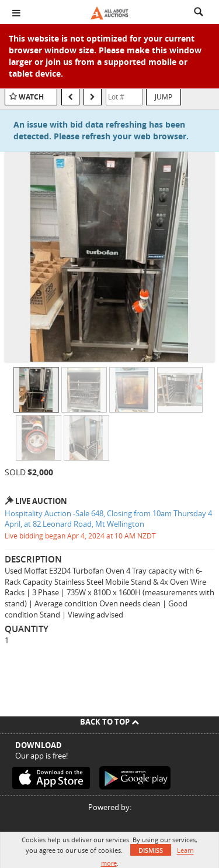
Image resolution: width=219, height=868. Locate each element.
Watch (31, 97)
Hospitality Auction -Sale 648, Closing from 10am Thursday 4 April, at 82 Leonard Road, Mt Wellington (108, 519)
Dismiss (151, 850)
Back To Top (109, 722)
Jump (164, 97)
